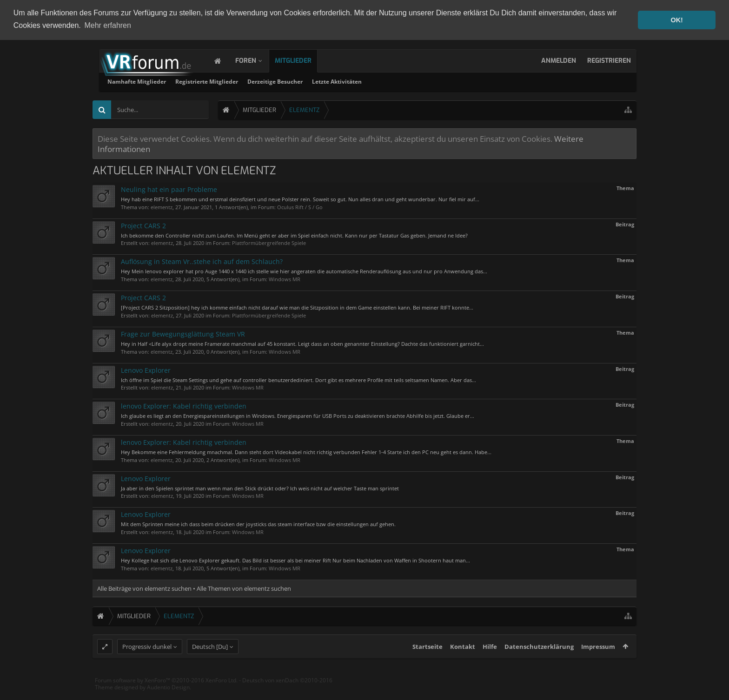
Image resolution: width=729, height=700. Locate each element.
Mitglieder (302, 60)
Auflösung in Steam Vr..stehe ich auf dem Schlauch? (202, 261)
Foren (255, 60)
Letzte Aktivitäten (456, 81)
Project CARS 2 (143, 225)
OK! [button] (676, 20)
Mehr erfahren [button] (108, 25)
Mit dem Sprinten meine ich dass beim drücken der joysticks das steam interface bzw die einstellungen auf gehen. (258, 524)
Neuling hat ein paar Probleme (169, 188)
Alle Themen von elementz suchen (244, 588)
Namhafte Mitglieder (256, 81)
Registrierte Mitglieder (326, 81)
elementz (162, 206)
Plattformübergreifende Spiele (269, 242)
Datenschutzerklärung (539, 663)
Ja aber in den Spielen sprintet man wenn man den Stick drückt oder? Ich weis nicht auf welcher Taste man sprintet (260, 487)
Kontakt (463, 663)
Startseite (427, 663)
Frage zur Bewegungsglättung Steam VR (183, 333)
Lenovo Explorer (146, 369)
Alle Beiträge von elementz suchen (144, 588)
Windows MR (285, 278)
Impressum (598, 663)
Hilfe (490, 663)
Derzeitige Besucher (394, 81)
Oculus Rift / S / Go (300, 206)
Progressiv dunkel (147, 663)
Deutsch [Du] (210, 663)
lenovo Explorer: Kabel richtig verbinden (184, 406)
